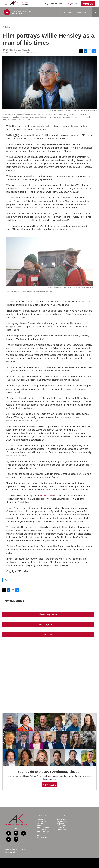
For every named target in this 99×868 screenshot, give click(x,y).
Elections (48, 634)
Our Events (41, 834)
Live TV (72, 4)
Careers (40, 824)
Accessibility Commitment (61, 829)
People (39, 826)
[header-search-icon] (47, 4)
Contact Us (41, 820)
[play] (7, 12)
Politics (6, 27)
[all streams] (95, 12)
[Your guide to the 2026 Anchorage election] (49, 740)
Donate (89, 4)
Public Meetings (43, 832)
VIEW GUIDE (50, 785)
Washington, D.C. (48, 624)
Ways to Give (62, 822)
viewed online (47, 496)
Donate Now (61, 820)
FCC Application (43, 830)
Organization (41, 822)
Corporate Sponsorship (61, 825)
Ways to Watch (42, 838)
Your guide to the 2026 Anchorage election (49, 772)
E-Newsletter (42, 836)
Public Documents (44, 828)
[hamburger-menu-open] (6, 4)
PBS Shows (56, 4)
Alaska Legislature (48, 614)
